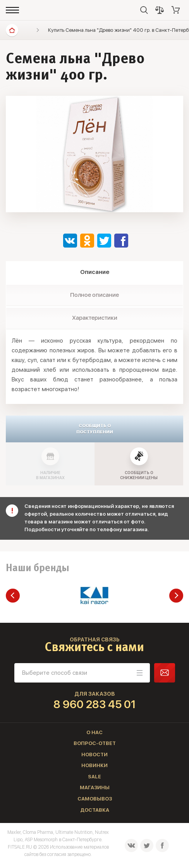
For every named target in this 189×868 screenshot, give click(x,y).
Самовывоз (95, 799)
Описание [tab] (95, 272)
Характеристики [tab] (95, 318)
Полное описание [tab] (94, 295)
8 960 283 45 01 (95, 704)
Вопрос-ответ (95, 743)
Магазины (95, 787)
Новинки (94, 765)
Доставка (95, 810)
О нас (94, 732)
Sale (94, 777)
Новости (94, 755)
